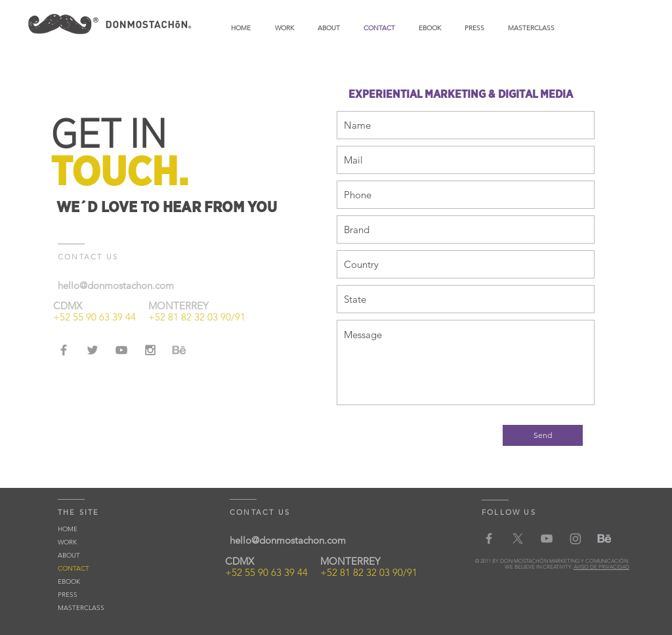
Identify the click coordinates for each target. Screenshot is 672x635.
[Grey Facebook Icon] (64, 350)
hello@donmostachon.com (116, 285)
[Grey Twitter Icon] (93, 350)
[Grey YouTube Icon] (121, 350)
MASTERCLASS (81, 608)
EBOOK (69, 581)
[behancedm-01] (179, 350)
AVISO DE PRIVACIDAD (601, 567)
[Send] (543, 435)
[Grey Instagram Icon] (150, 350)
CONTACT (73, 568)
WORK (67, 542)
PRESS (68, 595)
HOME (68, 529)
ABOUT (69, 555)
